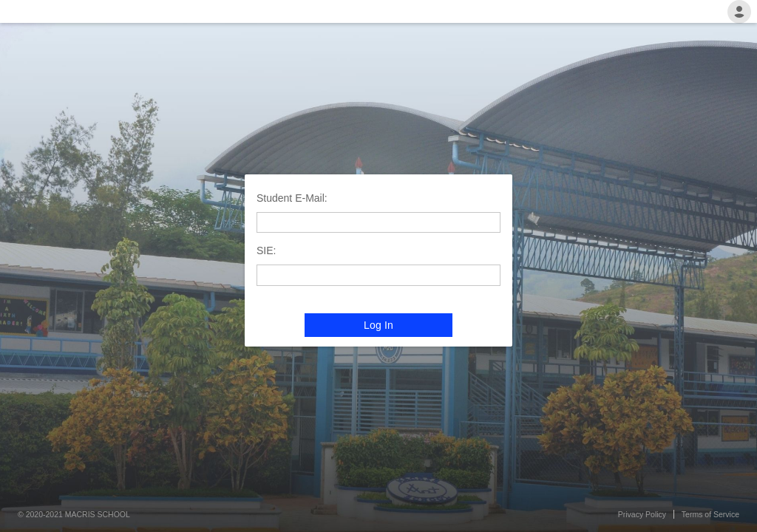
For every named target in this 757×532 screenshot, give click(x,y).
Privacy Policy (642, 514)
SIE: (266, 250)
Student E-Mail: (292, 198)
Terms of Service (710, 514)
